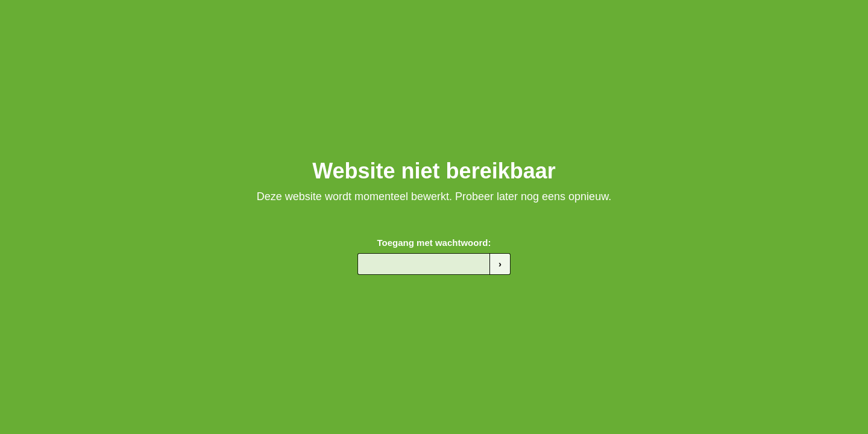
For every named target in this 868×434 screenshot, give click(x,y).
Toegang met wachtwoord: (434, 243)
